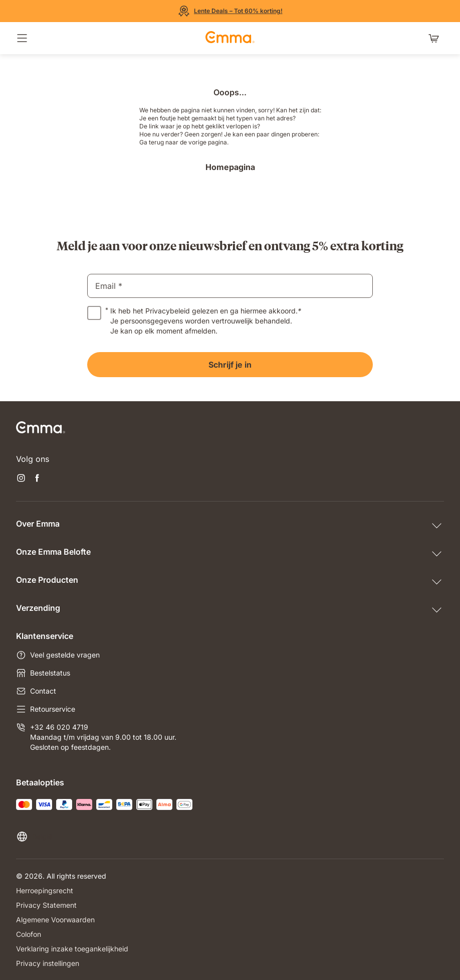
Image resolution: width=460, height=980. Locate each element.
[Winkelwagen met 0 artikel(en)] (436, 38)
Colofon (29, 934)
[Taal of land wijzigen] (34, 837)
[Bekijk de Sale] (230, 11)
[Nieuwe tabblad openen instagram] (21, 479)
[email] (230, 286)
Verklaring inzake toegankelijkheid (72, 949)
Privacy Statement (46, 905)
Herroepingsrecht (45, 890)
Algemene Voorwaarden (55, 920)
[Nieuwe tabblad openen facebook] (37, 479)
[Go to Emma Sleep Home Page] (230, 38)
